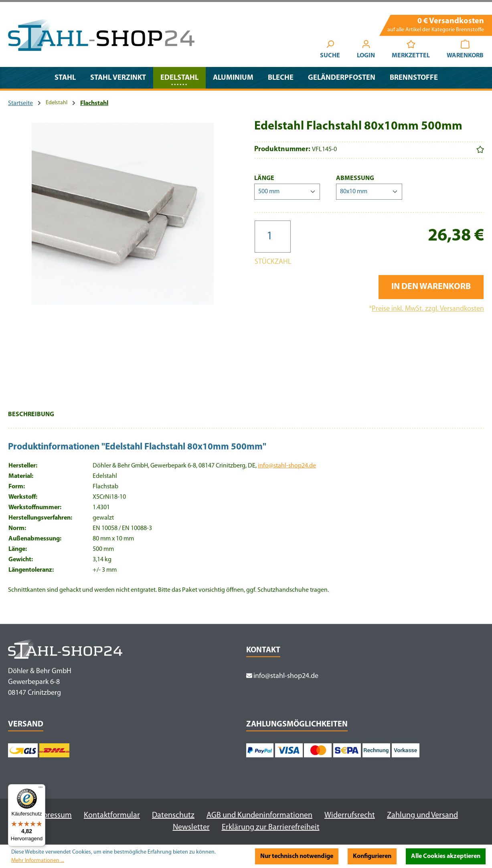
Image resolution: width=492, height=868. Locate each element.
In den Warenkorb (431, 287)
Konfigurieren (372, 856)
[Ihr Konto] (366, 51)
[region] (123, 259)
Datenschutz (173, 815)
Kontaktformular (112, 815)
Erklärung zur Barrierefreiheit (271, 828)
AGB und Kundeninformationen (259, 815)
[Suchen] (330, 51)
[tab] (31, 419)
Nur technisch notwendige (297, 856)
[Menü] (40, 789)
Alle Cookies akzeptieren (446, 856)
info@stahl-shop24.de (287, 466)
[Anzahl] (273, 237)
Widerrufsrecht (350, 815)
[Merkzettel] (411, 51)
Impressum (53, 815)
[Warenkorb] (465, 51)
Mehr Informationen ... (38, 861)
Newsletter (191, 828)
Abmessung (355, 178)
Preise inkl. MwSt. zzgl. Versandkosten (428, 309)
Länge (264, 178)
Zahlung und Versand (422, 815)
